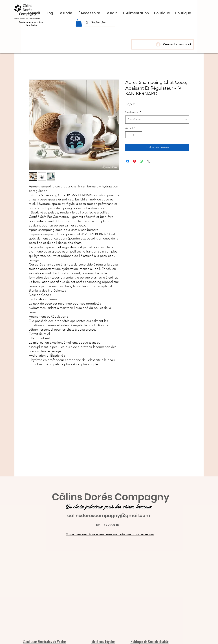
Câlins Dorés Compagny (111, 497)
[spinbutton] (134, 135)
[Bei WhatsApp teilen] (141, 161)
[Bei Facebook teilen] (128, 161)
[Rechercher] (99, 23)
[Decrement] (128, 135)
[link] (79, 23)
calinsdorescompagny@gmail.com (109, 516)
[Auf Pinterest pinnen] (135, 161)
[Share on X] (148, 161)
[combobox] (157, 119)
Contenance (133, 112)
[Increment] (139, 135)
